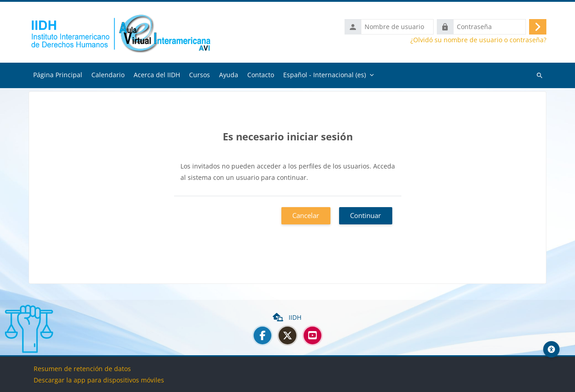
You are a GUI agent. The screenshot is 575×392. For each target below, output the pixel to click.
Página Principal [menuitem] (58, 75)
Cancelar (306, 215)
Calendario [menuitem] (108, 75)
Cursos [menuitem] (200, 75)
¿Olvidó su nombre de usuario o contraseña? (478, 40)
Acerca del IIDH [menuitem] (157, 75)
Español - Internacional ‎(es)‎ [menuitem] (325, 75)
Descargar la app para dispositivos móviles (99, 380)
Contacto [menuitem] (261, 75)
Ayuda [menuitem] (229, 75)
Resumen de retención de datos (82, 369)
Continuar (365, 215)
